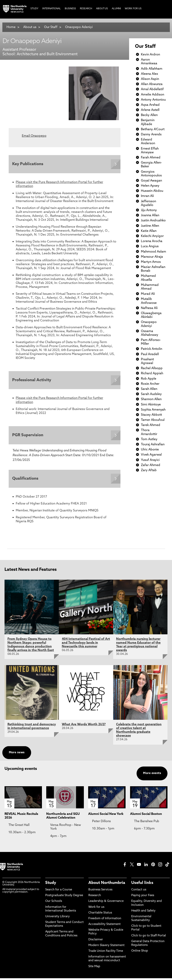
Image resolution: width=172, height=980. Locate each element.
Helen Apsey (150, 186)
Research (95, 897)
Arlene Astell (150, 110)
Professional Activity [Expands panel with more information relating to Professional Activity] (32, 381)
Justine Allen (150, 226)
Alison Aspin (150, 79)
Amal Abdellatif (152, 89)
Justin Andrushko (153, 221)
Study (51, 885)
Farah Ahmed (151, 158)
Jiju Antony (149, 210)
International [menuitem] (52, 9)
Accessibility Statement (104, 926)
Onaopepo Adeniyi (79, 27)
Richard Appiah (152, 373)
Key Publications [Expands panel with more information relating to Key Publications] (28, 164)
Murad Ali (148, 294)
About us (30, 27)
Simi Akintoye (151, 405)
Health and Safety (143, 913)
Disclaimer (96, 941)
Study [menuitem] (34, 9)
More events (152, 775)
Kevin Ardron (150, 55)
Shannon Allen (151, 399)
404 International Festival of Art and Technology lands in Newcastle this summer (86, 644)
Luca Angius (150, 246)
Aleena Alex (149, 74)
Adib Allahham (152, 69)
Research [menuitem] (86, 9)
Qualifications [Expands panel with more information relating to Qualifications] (26, 480)
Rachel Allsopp (152, 368)
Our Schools (54, 903)
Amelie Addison (153, 95)
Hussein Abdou (152, 191)
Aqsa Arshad (150, 105)
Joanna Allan (150, 215)
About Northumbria (107, 885)
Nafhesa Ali (149, 308)
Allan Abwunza (152, 84)
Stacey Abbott (151, 415)
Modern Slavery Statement (106, 947)
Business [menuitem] (70, 9)
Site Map (94, 968)
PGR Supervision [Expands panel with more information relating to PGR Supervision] (28, 436)
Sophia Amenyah (153, 410)
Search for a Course (59, 892)
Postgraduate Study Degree (64, 897)
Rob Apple (149, 379)
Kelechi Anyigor (152, 236)
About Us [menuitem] (102, 9)
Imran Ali (147, 196)
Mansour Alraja (152, 257)
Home (11, 27)
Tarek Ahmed (151, 425)
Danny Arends (151, 135)
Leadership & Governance (106, 903)
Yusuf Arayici (150, 460)
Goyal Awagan (151, 181)
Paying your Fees (143, 897)
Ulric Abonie (150, 450)
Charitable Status (100, 915)
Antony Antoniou (153, 100)
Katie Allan (149, 231)
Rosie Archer (150, 384)
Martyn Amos (151, 262)
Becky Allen (149, 115)
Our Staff (51, 27)
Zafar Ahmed (151, 465)
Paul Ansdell (150, 354)
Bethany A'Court (153, 129)
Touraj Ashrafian (153, 445)
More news (17, 754)
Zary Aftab (149, 470)
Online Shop (140, 953)
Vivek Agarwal (151, 455)
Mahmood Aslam (154, 252)
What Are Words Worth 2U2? (84, 726)
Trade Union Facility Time (106, 953)
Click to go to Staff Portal (149, 937)
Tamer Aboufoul (153, 420)
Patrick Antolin (152, 349)
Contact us (139, 892)
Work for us (96, 909)
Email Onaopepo (34, 136)
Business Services (100, 892)
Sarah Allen (149, 389)
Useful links (142, 885)
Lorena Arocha (152, 241)
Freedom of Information (105, 920)
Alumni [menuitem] (116, 9)
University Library (57, 918)
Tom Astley (149, 439)
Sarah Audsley (151, 394)
